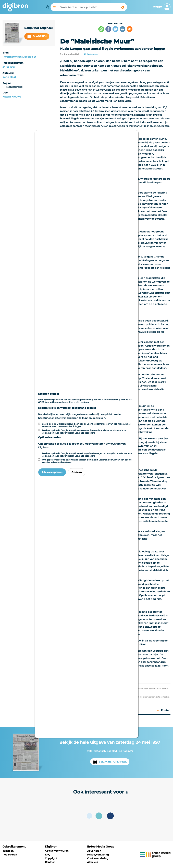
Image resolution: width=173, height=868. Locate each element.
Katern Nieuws (12, 97)
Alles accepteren (52, 472)
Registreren (10, 855)
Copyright (51, 858)
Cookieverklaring (98, 858)
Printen (164, 710)
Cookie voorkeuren (57, 851)
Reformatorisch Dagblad (18, 57)
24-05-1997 (9, 67)
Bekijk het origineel (113, 762)
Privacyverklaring (98, 855)
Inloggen (8, 851)
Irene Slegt (9, 77)
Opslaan (77, 472)
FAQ (48, 855)
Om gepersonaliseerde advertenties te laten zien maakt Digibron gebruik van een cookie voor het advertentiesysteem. (87, 461)
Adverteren (94, 851)
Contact (50, 862)
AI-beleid (93, 862)
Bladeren (37, 36)
